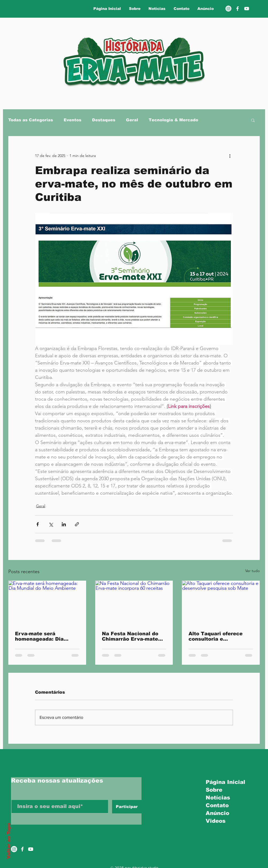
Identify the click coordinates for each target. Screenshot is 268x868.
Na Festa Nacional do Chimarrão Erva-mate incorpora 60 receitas (130, 636)
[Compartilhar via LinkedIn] (64, 524)
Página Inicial (224, 782)
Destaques (104, 120)
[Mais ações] (230, 156)
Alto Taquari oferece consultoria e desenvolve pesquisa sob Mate (216, 636)
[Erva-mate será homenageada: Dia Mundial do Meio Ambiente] (47, 603)
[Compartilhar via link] (77, 524)
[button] (253, 120)
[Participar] (127, 807)
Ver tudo (252, 571)
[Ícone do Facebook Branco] (22, 849)
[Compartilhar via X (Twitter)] (51, 524)
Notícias (218, 798)
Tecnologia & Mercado (173, 120)
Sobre (214, 790)
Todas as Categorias (31, 120)
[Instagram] (228, 9)
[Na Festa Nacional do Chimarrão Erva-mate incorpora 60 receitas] (134, 603)
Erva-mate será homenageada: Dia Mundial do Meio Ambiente (39, 636)
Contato (217, 805)
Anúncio (217, 813)
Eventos (72, 120)
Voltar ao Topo (9, 841)
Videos (216, 821)
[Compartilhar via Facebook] (38, 524)
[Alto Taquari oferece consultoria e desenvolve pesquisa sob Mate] (221, 603)
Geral (132, 120)
